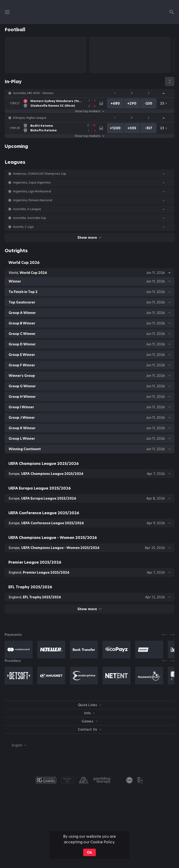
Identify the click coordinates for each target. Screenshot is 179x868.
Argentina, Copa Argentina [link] (32, 183)
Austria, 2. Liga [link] (23, 227)
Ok (89, 852)
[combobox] (15, 745)
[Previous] (165, 635)
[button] (89, 93)
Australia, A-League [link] (27, 209)
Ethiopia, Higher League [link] (30, 118)
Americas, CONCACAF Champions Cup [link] (40, 174)
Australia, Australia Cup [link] (30, 218)
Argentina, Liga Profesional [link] (32, 191)
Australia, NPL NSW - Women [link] (33, 93)
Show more (89, 238)
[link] (54, 103)
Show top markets (89, 111)
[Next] (172, 635)
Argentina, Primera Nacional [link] (33, 200)
